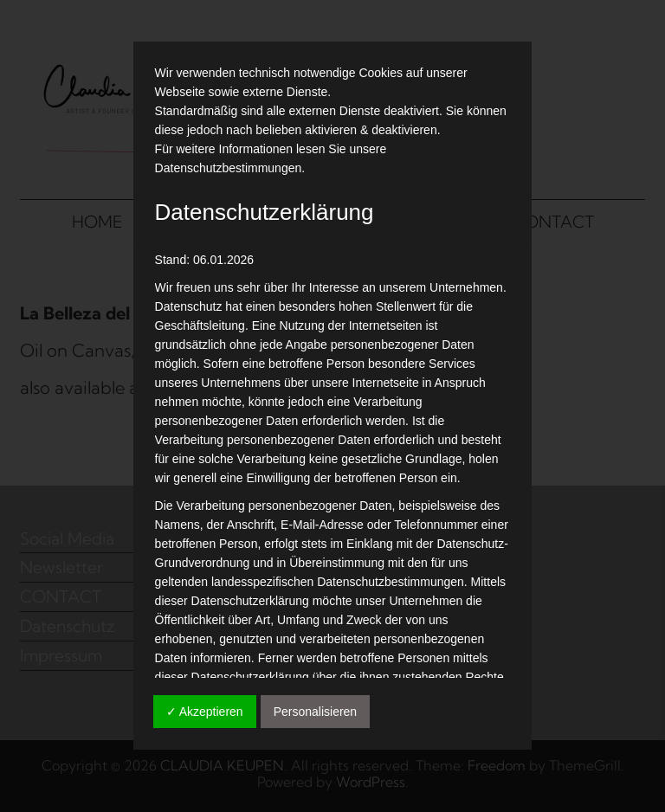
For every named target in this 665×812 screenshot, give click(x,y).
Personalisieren (316, 712)
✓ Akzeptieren (205, 712)
